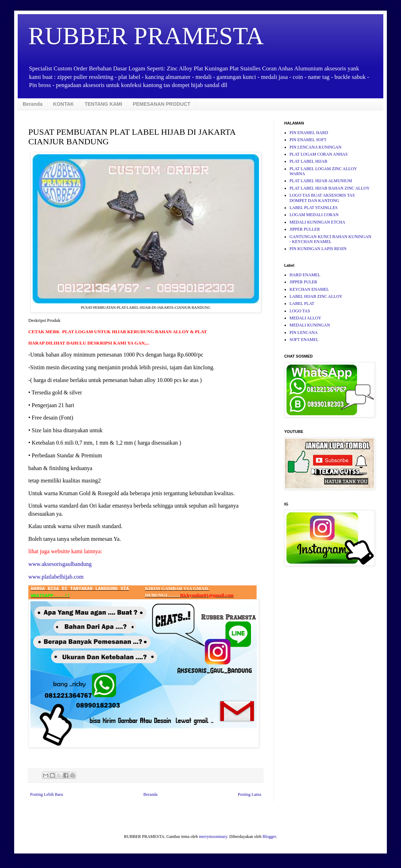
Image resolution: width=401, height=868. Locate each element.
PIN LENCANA (304, 332)
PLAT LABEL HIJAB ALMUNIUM (321, 181)
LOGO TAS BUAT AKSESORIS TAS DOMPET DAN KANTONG (322, 198)
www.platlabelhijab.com (56, 577)
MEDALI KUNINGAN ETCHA (317, 222)
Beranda (33, 104)
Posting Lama (250, 794)
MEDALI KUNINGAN (310, 325)
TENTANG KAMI (103, 104)
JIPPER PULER (303, 282)
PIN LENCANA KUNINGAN (316, 147)
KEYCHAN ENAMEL (309, 289)
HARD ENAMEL (305, 275)
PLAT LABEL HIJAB (308, 161)
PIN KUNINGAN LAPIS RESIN (318, 249)
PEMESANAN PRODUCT (162, 104)
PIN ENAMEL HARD (309, 133)
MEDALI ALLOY (305, 318)
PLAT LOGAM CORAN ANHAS (319, 154)
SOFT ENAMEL (304, 340)
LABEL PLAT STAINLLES (314, 208)
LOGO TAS (300, 311)
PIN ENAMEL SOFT (308, 140)
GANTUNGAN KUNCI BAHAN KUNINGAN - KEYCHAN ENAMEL (330, 239)
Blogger (269, 837)
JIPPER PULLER (305, 229)
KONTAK (64, 104)
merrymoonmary (213, 837)
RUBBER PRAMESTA (146, 36)
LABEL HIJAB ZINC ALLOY (316, 296)
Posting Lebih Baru (47, 794)
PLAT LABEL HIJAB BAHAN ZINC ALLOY (330, 188)
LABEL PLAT (302, 303)
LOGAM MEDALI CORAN (314, 215)
